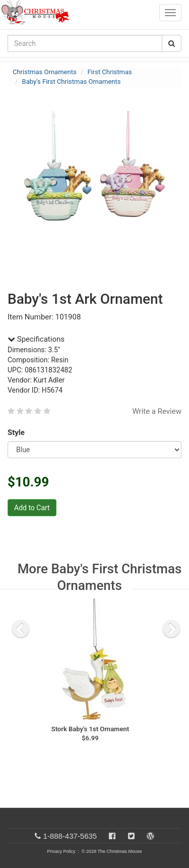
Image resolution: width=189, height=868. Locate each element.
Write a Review (157, 411)
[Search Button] (172, 43)
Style (18, 432)
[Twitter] (131, 836)
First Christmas (109, 72)
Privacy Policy (61, 851)
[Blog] (150, 836)
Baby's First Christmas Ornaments (72, 82)
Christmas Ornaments (45, 72)
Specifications (36, 339)
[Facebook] (112, 836)
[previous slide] (21, 629)
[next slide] (171, 629)
